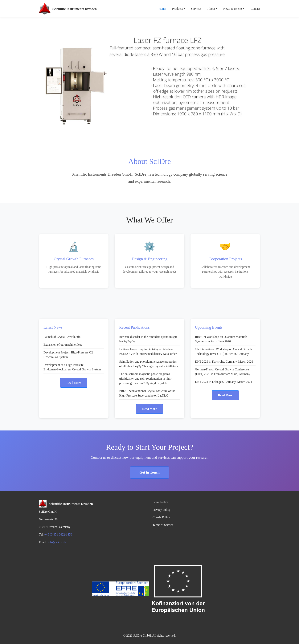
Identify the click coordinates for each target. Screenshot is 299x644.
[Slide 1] (129, 136)
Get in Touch (149, 472)
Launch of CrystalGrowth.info (62, 337)
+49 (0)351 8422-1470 (58, 534)
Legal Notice (160, 502)
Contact (255, 9)
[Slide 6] (163, 136)
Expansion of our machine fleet (63, 345)
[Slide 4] (149, 136)
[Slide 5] (156, 136)
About (212, 9)
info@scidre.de (57, 542)
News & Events (234, 9)
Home (162, 9)
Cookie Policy (161, 517)
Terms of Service (163, 525)
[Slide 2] (136, 136)
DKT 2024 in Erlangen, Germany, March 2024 (224, 382)
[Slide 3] (143, 136)
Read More (74, 383)
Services (196, 9)
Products (179, 9)
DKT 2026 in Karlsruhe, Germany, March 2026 (224, 362)
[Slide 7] (170, 136)
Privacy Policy (162, 510)
